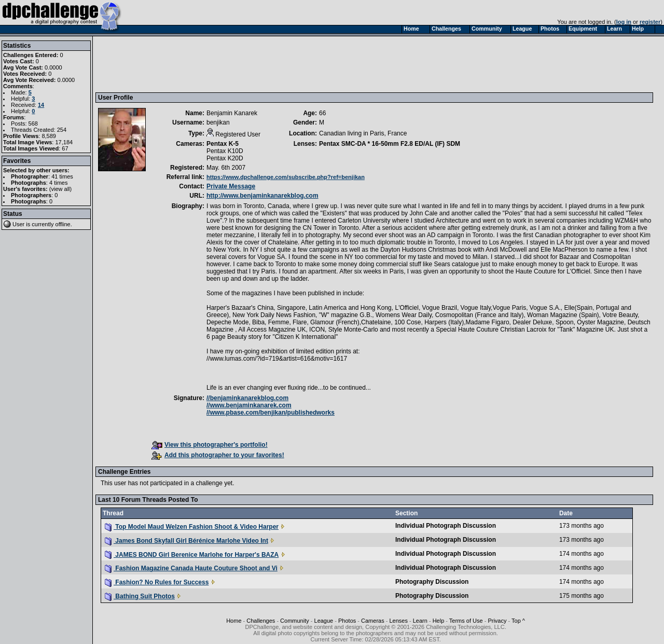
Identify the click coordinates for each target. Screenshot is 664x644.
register (650, 22)
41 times (62, 176)
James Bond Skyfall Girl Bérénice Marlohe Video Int (186, 541)
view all (61, 189)
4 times (58, 183)
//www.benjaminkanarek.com (249, 405)
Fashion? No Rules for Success (157, 582)
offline (63, 224)
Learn (420, 621)
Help (439, 621)
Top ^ (518, 621)
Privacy (497, 621)
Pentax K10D (225, 151)
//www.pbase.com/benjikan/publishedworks (271, 413)
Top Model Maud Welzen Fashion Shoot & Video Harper (192, 527)
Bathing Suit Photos (140, 596)
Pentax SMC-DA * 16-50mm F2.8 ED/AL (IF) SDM (390, 144)
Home (234, 621)
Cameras (373, 621)
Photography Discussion (432, 582)
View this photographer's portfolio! (210, 445)
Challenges (261, 621)
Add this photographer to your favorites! (218, 455)
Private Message (231, 186)
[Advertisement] (287, 64)
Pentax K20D (225, 158)
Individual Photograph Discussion (446, 526)
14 (41, 105)
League (324, 621)
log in (624, 22)
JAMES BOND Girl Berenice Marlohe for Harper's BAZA (192, 555)
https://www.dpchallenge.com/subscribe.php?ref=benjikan (286, 177)
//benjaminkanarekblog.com (247, 398)
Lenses (398, 621)
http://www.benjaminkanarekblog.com (262, 196)
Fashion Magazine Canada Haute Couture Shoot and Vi (191, 568)
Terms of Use (466, 621)
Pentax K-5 (223, 144)
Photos (347, 621)
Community (295, 621)
